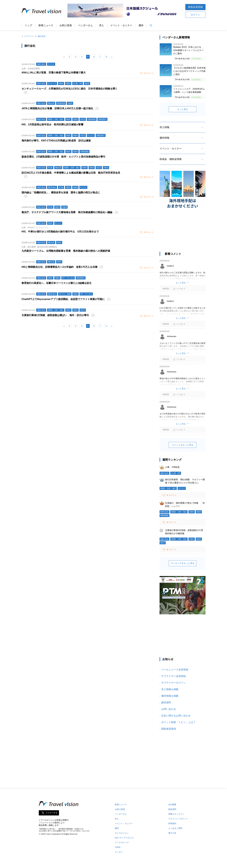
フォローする (51, 813)
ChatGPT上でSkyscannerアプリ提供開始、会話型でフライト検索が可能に (63, 299)
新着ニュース (46, 25)
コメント (149, 73)
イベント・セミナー (121, 25)
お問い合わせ (169, 709)
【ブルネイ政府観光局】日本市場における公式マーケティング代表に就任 (189, 71)
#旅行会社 (165, 473)
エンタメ (119, 852)
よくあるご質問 (175, 828)
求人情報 (164, 127)
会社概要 (172, 805)
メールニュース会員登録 (175, 670)
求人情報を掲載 (170, 689)
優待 (141, 25)
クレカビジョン (122, 833)
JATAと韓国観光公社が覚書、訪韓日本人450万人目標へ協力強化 (57, 108)
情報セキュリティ (176, 814)
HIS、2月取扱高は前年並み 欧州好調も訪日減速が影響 (53, 124)
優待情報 (164, 138)
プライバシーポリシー (178, 819)
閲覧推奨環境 (169, 729)
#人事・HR (176, 473)
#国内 (199, 512)
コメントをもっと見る (183, 445)
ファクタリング (122, 842)
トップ (29, 25)
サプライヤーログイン (174, 683)
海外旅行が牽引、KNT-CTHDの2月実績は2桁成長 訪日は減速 (56, 141)
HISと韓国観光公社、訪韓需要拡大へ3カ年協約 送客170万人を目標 (59, 267)
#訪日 (163, 543)
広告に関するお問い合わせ (176, 716)
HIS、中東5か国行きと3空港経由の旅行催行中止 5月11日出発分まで (60, 232)
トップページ (28, 36)
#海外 (192, 512)
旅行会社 (42, 36)
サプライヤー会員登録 (174, 676)
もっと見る (183, 109)
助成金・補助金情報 (171, 159)
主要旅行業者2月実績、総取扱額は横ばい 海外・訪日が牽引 (55, 315)
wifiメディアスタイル (124, 838)
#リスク (182, 488)
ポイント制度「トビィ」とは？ (178, 722)
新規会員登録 (195, 7)
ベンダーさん (85, 25)
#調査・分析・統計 (168, 488)
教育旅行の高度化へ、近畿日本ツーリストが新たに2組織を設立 (57, 283)
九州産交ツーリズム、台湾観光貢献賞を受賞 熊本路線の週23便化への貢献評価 (66, 251)
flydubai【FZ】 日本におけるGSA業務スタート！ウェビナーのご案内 (189, 50)
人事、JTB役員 (172, 467)
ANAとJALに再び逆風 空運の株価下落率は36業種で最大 (54, 73)
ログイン (195, 15)
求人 (101, 25)
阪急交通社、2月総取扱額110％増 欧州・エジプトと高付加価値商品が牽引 (64, 157)
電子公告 (172, 833)
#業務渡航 (165, 515)
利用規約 (172, 823)
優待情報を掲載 (170, 696)
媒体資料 (166, 702)
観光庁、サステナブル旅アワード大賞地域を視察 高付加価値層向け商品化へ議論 (67, 212)
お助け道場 (66, 25)
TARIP (118, 847)
